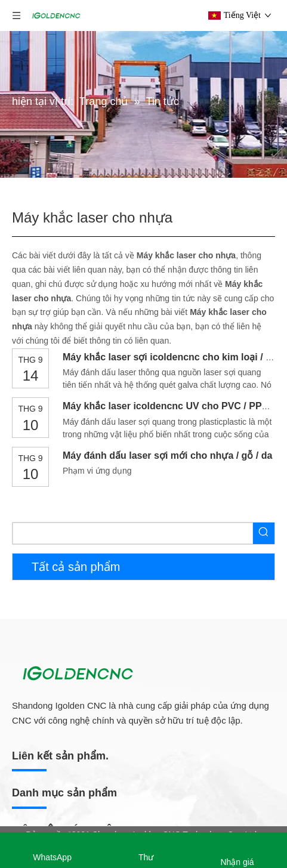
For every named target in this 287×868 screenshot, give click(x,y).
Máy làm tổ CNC (43, 690)
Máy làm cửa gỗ (42, 671)
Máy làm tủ (33, 651)
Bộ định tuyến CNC (54, 806)
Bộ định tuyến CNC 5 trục (61, 827)
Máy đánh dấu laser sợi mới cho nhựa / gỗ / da (167, 455)
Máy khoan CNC (43, 728)
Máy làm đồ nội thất (55, 612)
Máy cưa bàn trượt (47, 709)
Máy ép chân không (49, 767)
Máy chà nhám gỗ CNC (56, 786)
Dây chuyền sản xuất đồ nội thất (72, 632)
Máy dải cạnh (38, 747)
